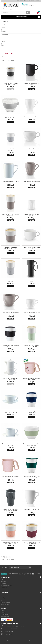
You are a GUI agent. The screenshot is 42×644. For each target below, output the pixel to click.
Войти (17, 1)
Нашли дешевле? (5, 605)
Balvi (2, 38)
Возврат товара (5, 614)
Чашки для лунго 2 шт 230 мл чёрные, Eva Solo (11, 84)
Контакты (37, 1)
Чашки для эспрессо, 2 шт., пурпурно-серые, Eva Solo (10, 248)
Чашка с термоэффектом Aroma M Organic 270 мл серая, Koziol (10, 117)
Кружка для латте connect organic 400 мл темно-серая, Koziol (10, 510)
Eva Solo (3, 42)
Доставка (26, 1)
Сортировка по (5, 56)
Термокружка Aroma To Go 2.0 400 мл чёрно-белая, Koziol (11, 346)
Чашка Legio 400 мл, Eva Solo (31, 509)
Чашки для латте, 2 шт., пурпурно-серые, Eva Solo (11, 215)
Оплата (21, 1)
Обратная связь (5, 616)
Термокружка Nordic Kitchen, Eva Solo (31, 281)
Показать (24, 56)
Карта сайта (4, 587)
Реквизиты (4, 583)
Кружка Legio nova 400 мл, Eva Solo (32, 116)
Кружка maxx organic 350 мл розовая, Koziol (10, 477)
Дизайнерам (32, 1)
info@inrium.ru (10, 632)
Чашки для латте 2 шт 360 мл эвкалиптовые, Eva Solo (31, 346)
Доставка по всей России (28, 6)
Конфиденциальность (6, 585)
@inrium (10, 634)
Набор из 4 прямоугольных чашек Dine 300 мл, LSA (10, 182)
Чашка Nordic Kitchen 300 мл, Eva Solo (31, 84)
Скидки (3, 597)
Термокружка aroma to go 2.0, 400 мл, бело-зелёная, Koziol (31, 477)
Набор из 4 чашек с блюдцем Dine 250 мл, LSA (10, 444)
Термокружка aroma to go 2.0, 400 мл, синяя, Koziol (31, 412)
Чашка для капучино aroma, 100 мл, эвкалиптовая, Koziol (32, 444)
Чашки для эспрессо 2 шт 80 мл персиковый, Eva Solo (11, 543)
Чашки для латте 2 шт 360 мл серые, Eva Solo (10, 281)
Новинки (3, 595)
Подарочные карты (6, 603)
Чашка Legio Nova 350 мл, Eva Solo (31, 149)
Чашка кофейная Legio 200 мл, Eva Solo (32, 248)
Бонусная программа (6, 601)
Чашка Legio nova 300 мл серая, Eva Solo (11, 313)
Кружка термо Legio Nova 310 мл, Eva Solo (31, 215)
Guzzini (3, 45)
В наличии (3, 31)
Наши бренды (4, 599)
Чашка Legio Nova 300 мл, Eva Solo (31, 313)
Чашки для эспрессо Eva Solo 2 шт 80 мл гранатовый (31, 543)
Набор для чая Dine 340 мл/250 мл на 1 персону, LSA (10, 379)
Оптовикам (4, 589)
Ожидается (4, 28)
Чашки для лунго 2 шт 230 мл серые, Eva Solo (11, 150)
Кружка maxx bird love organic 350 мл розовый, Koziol (31, 379)
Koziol (2, 49)
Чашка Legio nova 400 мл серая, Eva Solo (32, 182)
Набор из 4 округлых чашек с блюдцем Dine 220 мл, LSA (10, 412)
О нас (2, 579)
